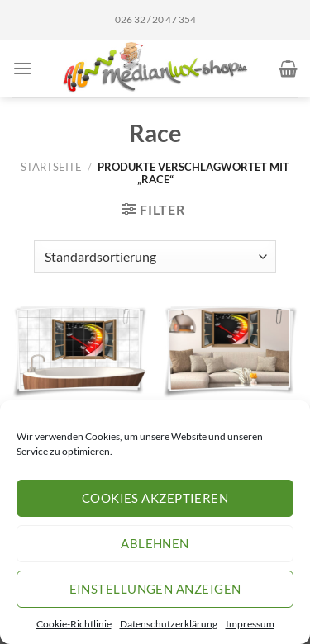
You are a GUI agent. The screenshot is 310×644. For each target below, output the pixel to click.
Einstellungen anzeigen (155, 589)
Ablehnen (155, 543)
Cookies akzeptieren (155, 498)
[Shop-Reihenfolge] (155, 257)
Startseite (51, 167)
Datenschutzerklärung (169, 624)
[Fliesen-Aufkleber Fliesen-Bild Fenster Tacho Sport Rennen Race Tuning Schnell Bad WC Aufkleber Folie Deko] (80, 352)
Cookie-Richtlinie (74, 624)
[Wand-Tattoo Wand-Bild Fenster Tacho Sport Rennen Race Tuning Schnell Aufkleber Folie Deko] (230, 352)
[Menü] (22, 68)
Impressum (250, 624)
